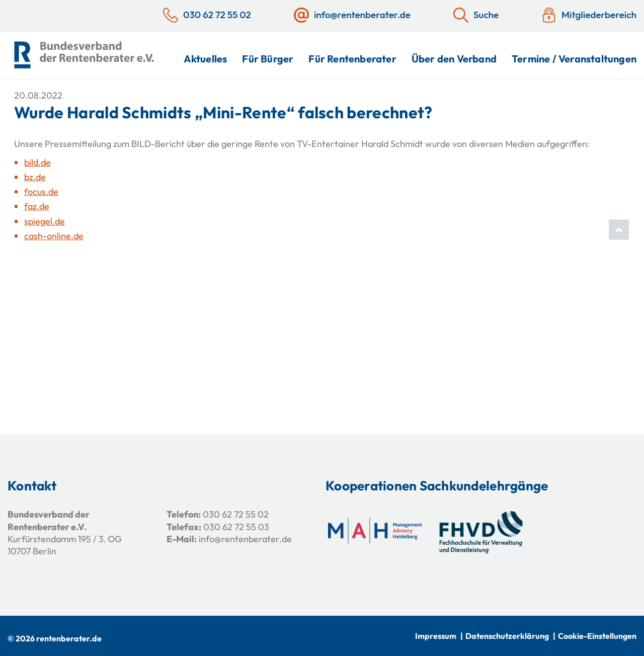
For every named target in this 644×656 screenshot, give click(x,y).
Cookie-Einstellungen (597, 636)
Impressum (436, 636)
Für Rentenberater (352, 59)
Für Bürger (268, 59)
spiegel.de (45, 221)
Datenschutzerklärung (507, 636)
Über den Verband (454, 59)
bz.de (35, 177)
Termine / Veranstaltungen (574, 59)
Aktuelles (206, 59)
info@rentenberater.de (245, 539)
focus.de (41, 192)
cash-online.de (54, 236)
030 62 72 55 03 (236, 527)
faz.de (37, 206)
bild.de (37, 162)
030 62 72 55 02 (236, 514)
